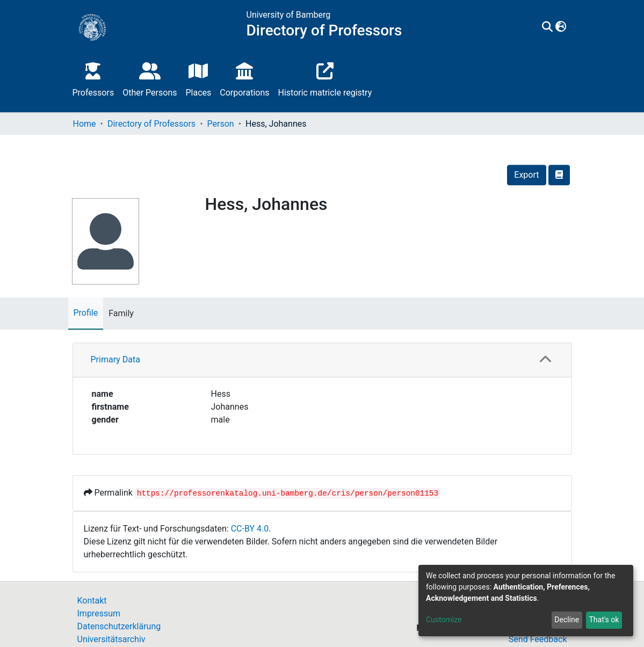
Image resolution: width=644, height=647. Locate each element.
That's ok (604, 620)
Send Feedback (538, 639)
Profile (86, 313)
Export (526, 175)
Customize (444, 620)
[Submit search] (548, 27)
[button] (561, 27)
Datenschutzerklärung (119, 626)
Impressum (99, 613)
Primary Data (115, 359)
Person (221, 124)
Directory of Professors (151, 124)
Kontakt (92, 601)
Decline (567, 620)
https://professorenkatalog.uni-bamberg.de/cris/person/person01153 (288, 493)
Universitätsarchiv (111, 639)
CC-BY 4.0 (250, 529)
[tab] (322, 360)
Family (121, 313)
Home (85, 124)
